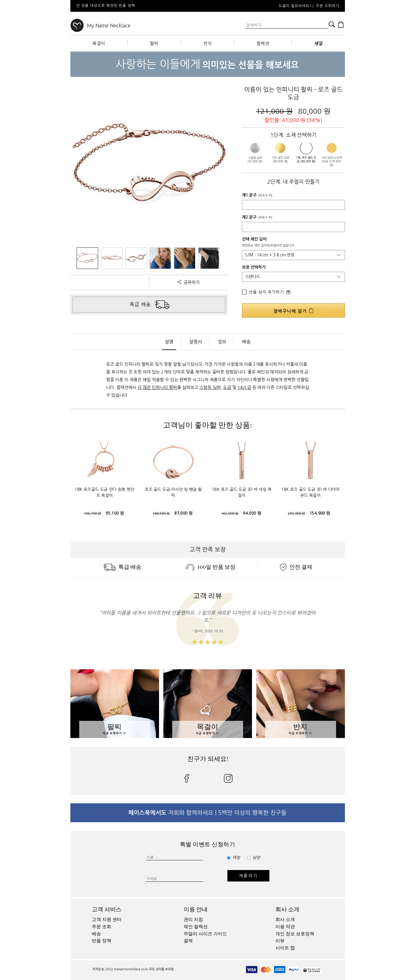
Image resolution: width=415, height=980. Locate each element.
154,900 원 (320, 513)
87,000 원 (183, 513)
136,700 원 (92, 513)
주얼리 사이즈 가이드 (205, 934)
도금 (227, 387)
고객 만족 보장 (208, 550)
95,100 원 (115, 513)
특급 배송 (122, 567)
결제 (188, 941)
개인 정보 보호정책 (295, 934)
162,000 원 (230, 513)
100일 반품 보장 (211, 567)
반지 (208, 43)
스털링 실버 (210, 387)
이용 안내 (196, 909)
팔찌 (154, 43)
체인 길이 (259, 239)
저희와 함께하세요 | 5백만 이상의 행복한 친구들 (207, 813)
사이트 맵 (285, 948)
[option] (148, 6)
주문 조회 (102, 927)
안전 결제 (296, 567)
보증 (246, 267)
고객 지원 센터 (107, 920)
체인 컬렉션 (196, 927)
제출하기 (248, 876)
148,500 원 (161, 513)
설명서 (195, 342)
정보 (222, 342)
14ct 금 (244, 387)
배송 (246, 342)
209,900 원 (296, 513)
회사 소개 (287, 909)
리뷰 (280, 941)
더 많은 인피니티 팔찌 (157, 387)
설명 (169, 342)
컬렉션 (263, 43)
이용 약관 (285, 927)
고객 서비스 (107, 909)
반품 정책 (102, 941)
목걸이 (99, 43)
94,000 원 (252, 513)
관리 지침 (193, 920)
